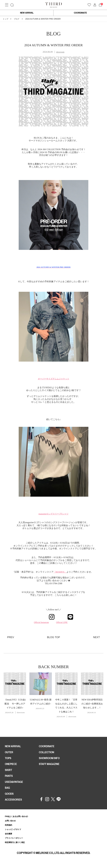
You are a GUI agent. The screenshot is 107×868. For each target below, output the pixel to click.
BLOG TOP (53, 637)
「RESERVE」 (60, 572)
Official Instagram (44, 622)
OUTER (9, 753)
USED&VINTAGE (15, 784)
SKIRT (9, 772)
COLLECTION (47, 753)
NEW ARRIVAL (27, 13)
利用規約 (9, 829)
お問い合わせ (11, 825)
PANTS (9, 778)
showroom (60, 52)
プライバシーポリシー (15, 843)
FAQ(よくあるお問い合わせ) (18, 820)
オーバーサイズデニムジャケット (53, 379)
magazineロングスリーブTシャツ (53, 514)
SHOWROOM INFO (51, 759)
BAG (8, 791)
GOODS (10, 797)
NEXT (96, 637)
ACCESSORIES (14, 803)
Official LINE (65, 622)
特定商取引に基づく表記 (16, 847)
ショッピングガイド (14, 834)
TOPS (8, 759)
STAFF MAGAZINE (50, 766)
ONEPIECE (12, 766)
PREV (11, 637)
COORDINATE (80, 13)
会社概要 (9, 838)
